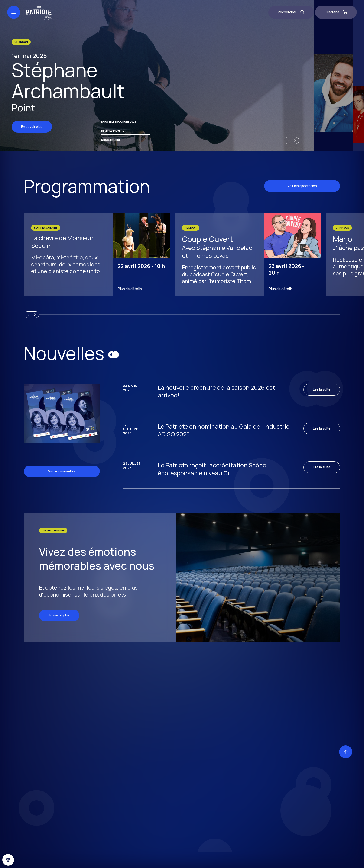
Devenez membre (113, 848)
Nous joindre (111, 857)
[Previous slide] (288, 858)
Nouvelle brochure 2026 (119, 839)
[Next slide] (295, 858)
